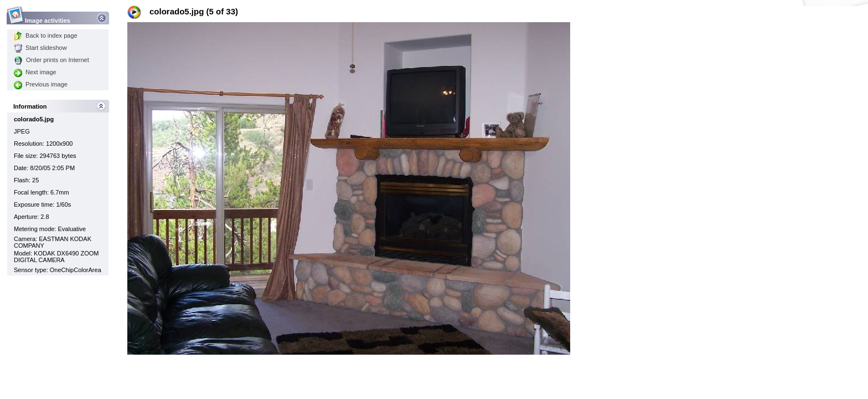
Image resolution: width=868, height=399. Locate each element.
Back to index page (46, 35)
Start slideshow (40, 48)
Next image (35, 72)
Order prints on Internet (51, 60)
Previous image (41, 84)
